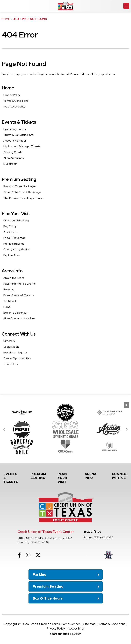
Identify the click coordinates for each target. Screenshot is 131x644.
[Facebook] (19, 555)
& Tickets (12, 478)
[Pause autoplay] (127, 405)
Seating (39, 476)
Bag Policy (10, 226)
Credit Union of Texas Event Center (65, 6)
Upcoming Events (15, 129)
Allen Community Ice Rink (19, 318)
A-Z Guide (10, 232)
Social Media (11, 347)
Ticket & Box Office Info (19, 135)
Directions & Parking (16, 220)
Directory (9, 341)
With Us (121, 476)
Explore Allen (12, 255)
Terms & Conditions (16, 101)
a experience (66, 634)
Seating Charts (13, 152)
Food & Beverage (15, 238)
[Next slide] (127, 429)
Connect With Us (19, 334)
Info (93, 476)
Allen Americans (14, 158)
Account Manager (15, 141)
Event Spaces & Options (19, 295)
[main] (65, 198)
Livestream (10, 164)
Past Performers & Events (20, 284)
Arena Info (12, 271)
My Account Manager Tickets (22, 146)
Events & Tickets (19, 122)
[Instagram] (28, 555)
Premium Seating (19, 179)
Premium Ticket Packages (20, 186)
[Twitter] (38, 555)
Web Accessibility (14, 107)
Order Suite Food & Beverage (22, 192)
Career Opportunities (17, 358)
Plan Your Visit (16, 214)
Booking (9, 289)
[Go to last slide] (4, 429)
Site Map (89, 624)
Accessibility (76, 628)
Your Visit (66, 478)
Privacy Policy (12, 95)
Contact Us (11, 364)
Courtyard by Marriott (17, 249)
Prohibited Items (14, 244)
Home (6, 19)
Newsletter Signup (15, 352)
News (7, 307)
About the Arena (14, 278)
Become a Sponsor (15, 313)
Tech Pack (10, 301)
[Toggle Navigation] (126, 6)
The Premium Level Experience (23, 198)
